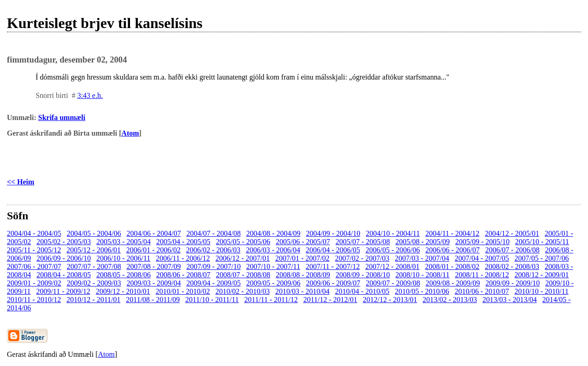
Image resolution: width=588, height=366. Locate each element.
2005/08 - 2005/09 (423, 242)
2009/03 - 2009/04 (153, 283)
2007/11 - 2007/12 (333, 266)
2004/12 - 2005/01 (512, 233)
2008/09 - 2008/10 (363, 275)
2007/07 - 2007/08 (94, 266)
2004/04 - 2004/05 (34, 233)
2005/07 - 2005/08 (363, 242)
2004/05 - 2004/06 (94, 233)
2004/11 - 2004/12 (452, 233)
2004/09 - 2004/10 (333, 233)
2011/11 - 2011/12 (271, 300)
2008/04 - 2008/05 (63, 275)
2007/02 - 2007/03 (362, 258)
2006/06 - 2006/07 (452, 250)
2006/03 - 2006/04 (273, 250)
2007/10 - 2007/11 (273, 266)
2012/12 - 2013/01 (390, 300)
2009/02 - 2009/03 (94, 283)
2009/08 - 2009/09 (453, 283)
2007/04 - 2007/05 (482, 258)
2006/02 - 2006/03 (213, 250)
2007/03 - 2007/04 (422, 258)
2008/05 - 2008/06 (124, 275)
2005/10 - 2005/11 (542, 242)
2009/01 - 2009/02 (34, 283)
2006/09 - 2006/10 (63, 258)
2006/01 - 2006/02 (153, 250)
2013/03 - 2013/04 (509, 300)
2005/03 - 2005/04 (124, 242)
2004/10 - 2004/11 (393, 233)
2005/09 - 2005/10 (482, 242)
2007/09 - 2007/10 (214, 266)
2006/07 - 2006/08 (512, 250)
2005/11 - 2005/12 (34, 250)
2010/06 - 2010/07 (482, 291)
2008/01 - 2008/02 (452, 266)
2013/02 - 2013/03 (450, 300)
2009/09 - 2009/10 (513, 283)
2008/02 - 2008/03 (512, 266)
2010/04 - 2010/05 (362, 291)
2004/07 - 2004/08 (214, 233)
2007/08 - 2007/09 (153, 266)
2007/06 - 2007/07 (34, 266)
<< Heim (21, 182)
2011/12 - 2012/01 (330, 300)
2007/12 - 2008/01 (392, 266)
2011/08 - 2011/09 (153, 300)
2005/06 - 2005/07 (303, 242)
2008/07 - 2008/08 (243, 275)
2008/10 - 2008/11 (423, 275)
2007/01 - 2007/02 (302, 258)
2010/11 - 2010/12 (34, 300)
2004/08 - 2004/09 (273, 233)
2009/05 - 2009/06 (273, 283)
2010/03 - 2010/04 (302, 291)
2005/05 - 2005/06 (243, 242)
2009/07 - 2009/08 (393, 283)
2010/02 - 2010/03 (243, 291)
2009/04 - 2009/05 (214, 283)
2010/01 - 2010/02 (183, 291)
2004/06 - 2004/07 (153, 233)
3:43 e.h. (90, 95)
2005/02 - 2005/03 (63, 242)
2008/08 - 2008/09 (303, 275)
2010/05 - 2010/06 (422, 291)
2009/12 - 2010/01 (123, 291)
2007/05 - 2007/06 (542, 258)
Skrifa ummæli (62, 117)
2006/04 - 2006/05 (333, 250)
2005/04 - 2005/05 (183, 242)
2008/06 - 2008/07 (183, 275)
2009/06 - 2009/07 (333, 283)
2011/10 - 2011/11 (212, 300)
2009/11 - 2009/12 (63, 291)
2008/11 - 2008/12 (482, 275)
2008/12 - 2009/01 (542, 275)
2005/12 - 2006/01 (94, 250)
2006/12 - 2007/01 (243, 258)
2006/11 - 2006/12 (183, 258)
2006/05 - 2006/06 (393, 250)
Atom (130, 133)
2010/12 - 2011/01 (94, 300)
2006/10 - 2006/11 (124, 258)
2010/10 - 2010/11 (542, 291)
